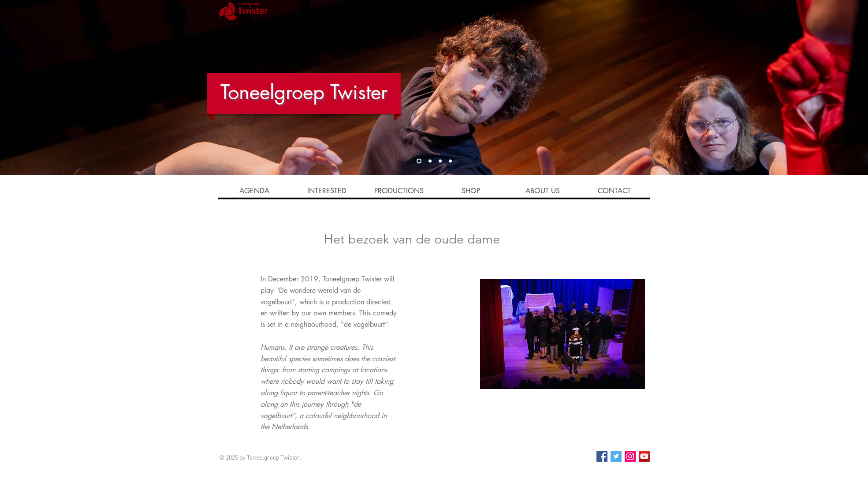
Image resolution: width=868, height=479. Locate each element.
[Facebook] (602, 456)
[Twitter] (616, 456)
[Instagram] (630, 456)
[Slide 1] (419, 161)
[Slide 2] (450, 161)
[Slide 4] (430, 161)
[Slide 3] (440, 161)
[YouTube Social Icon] (644, 456)
